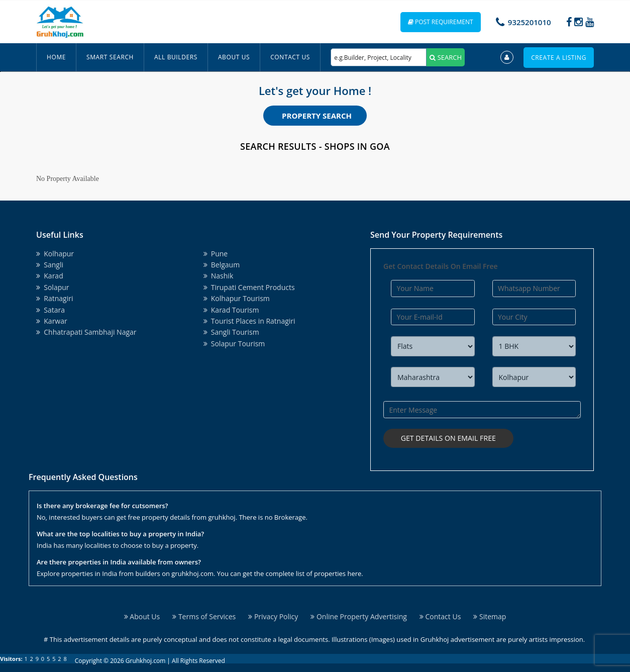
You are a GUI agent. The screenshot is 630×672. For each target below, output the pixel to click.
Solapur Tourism (234, 344)
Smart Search (110, 57)
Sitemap (490, 615)
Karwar (52, 321)
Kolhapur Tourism (237, 298)
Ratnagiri (55, 298)
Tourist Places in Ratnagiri (249, 321)
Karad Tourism (231, 310)
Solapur (53, 287)
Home (56, 57)
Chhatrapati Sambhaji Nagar (86, 332)
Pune (216, 254)
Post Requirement (441, 22)
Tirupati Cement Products (249, 287)
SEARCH (446, 57)
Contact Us (290, 57)
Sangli (50, 265)
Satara (50, 310)
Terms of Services (204, 615)
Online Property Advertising (359, 615)
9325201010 (530, 22)
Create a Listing (559, 58)
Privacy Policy (273, 615)
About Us (234, 57)
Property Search (317, 116)
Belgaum (222, 265)
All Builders (176, 57)
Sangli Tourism (231, 332)
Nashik (219, 276)
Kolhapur (55, 254)
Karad (50, 276)
